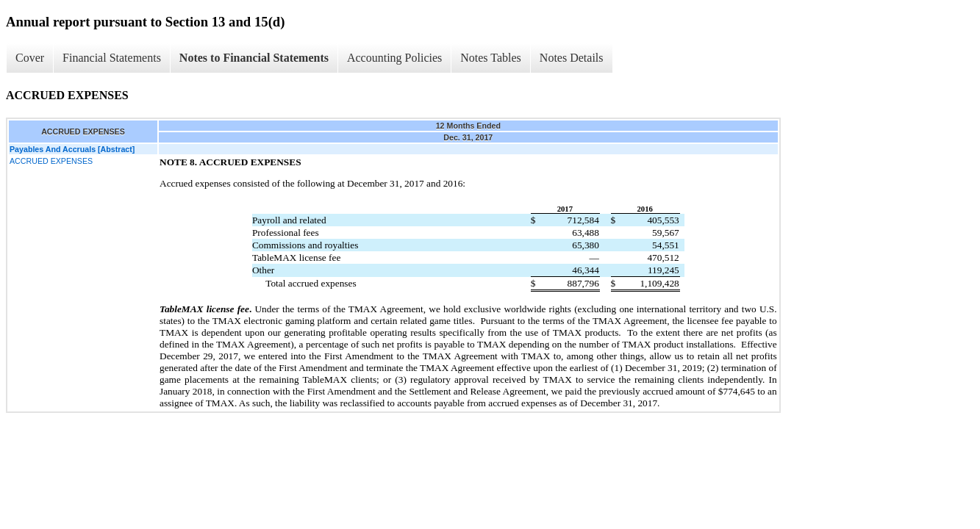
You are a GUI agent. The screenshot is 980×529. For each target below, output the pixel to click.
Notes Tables (491, 58)
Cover (30, 58)
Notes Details (572, 58)
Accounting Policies (394, 58)
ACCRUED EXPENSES (51, 161)
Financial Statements (112, 58)
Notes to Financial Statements (254, 58)
